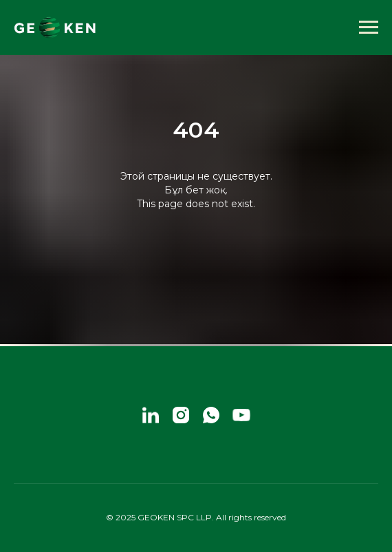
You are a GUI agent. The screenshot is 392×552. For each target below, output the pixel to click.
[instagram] (181, 415)
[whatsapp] (211, 415)
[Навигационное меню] (369, 28)
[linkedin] (151, 415)
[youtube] (241, 415)
